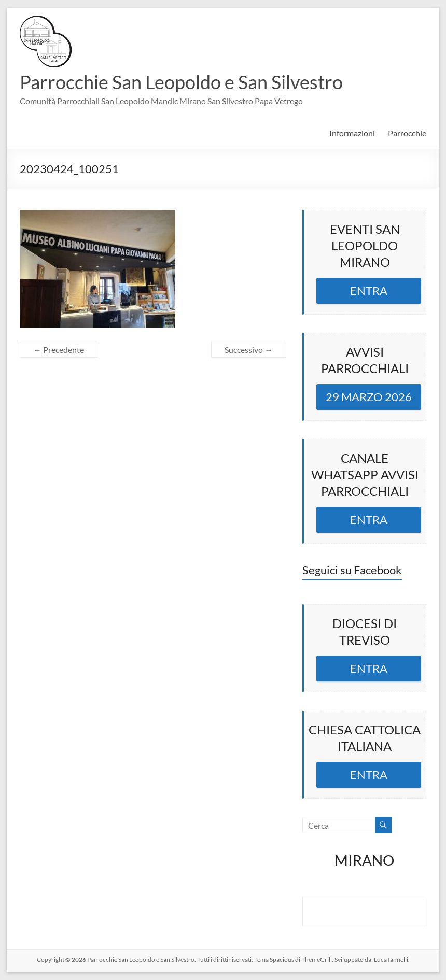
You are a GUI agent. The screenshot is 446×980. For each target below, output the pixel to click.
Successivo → (249, 350)
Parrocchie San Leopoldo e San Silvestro (181, 82)
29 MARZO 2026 (369, 397)
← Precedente (59, 350)
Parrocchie (407, 133)
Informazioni (352, 133)
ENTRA (369, 290)
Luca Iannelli (391, 960)
